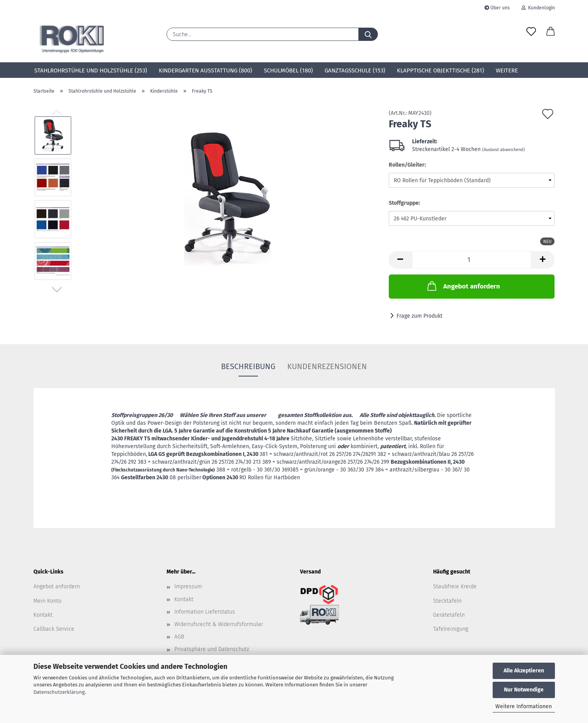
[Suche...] (368, 34)
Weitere (507, 70)
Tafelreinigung (451, 629)
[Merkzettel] (531, 32)
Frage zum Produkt (419, 316)
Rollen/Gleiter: (407, 165)
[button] (551, 32)
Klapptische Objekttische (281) (441, 70)
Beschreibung (248, 366)
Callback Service (54, 629)
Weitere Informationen (524, 706)
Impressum (188, 587)
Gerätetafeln (449, 615)
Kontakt (43, 615)
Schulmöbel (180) (288, 70)
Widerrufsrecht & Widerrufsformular (219, 624)
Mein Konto (47, 601)
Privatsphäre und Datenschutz (212, 649)
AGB (179, 637)
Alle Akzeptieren (524, 671)
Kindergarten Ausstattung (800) (205, 70)
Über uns (497, 8)
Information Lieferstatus (205, 612)
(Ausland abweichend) (504, 150)
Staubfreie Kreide (455, 587)
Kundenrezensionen (327, 366)
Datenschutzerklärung (59, 692)
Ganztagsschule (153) (355, 70)
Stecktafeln (447, 601)
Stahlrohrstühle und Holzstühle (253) (91, 70)
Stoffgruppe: (404, 203)
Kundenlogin (538, 8)
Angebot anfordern (463, 286)
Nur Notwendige (524, 690)
